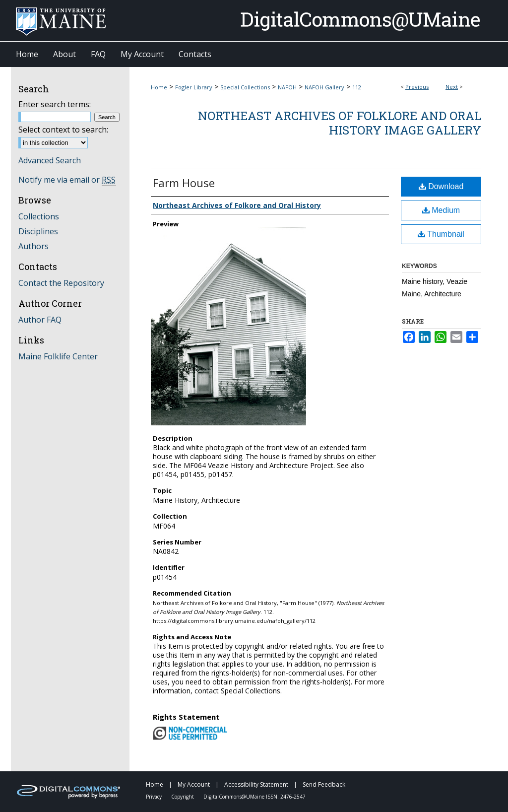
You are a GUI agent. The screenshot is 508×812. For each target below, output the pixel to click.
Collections (39, 216)
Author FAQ (40, 320)
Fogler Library (194, 87)
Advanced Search (50, 160)
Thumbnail (441, 234)
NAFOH (287, 87)
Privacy (155, 797)
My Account (194, 784)
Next (452, 87)
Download (441, 186)
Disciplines (38, 231)
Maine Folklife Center (58, 356)
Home (159, 87)
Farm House (184, 183)
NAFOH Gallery (324, 87)
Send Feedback (324, 784)
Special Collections (245, 87)
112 (357, 87)
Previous (417, 87)
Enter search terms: (55, 104)
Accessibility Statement (257, 784)
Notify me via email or (67, 180)
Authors (33, 246)
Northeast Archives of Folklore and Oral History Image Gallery (340, 123)
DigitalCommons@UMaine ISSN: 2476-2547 (254, 797)
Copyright (183, 797)
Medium (441, 210)
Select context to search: (63, 130)
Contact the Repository (61, 283)
